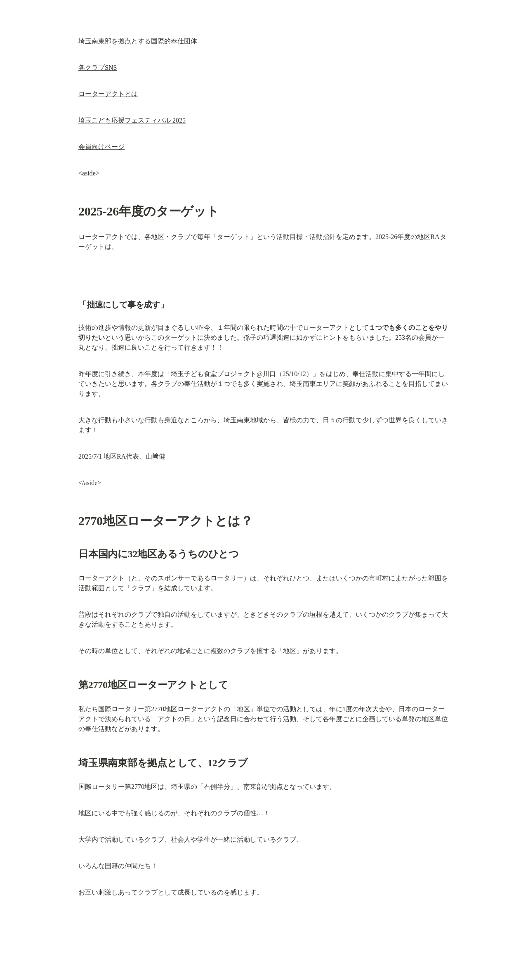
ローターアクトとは (108, 94)
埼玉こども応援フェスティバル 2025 (132, 120)
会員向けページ (101, 147)
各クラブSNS (98, 67)
